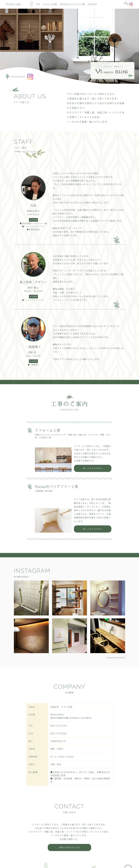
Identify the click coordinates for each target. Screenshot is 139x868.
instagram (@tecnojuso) (115, 657)
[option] (69, 45)
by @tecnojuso (21, 577)
